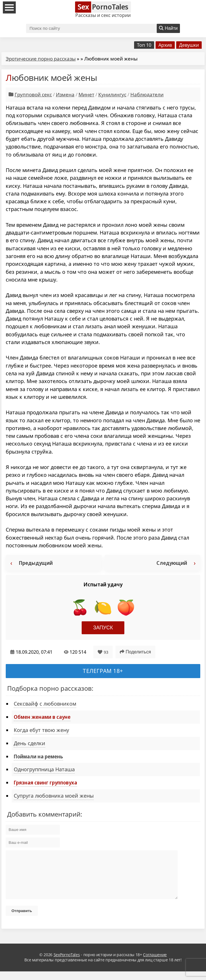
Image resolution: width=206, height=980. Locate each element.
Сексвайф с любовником (45, 704)
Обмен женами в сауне (42, 717)
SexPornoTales (67, 963)
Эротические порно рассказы (41, 59)
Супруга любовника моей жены (54, 796)
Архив (165, 45)
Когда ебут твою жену (41, 730)
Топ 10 (144, 45)
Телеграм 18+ (103, 671)
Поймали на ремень (38, 756)
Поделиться (135, 652)
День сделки (30, 743)
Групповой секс (33, 94)
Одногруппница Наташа (44, 769)
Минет (86, 94)
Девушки (189, 45)
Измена (65, 94)
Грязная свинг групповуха (45, 782)
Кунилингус (112, 94)
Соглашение (155, 963)
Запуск (103, 628)
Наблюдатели (147, 94)
